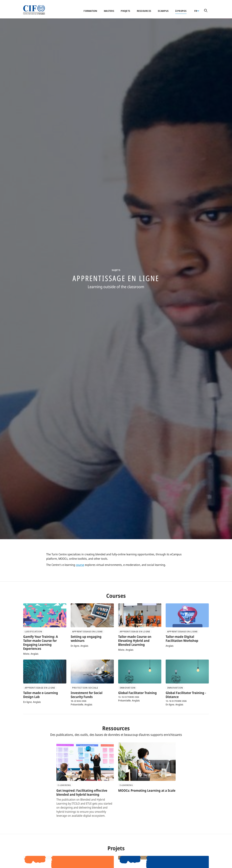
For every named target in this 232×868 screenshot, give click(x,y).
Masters (109, 11)
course (80, 565)
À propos (181, 11)
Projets (125, 11)
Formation (90, 11)
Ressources (144, 11)
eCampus (163, 11)
